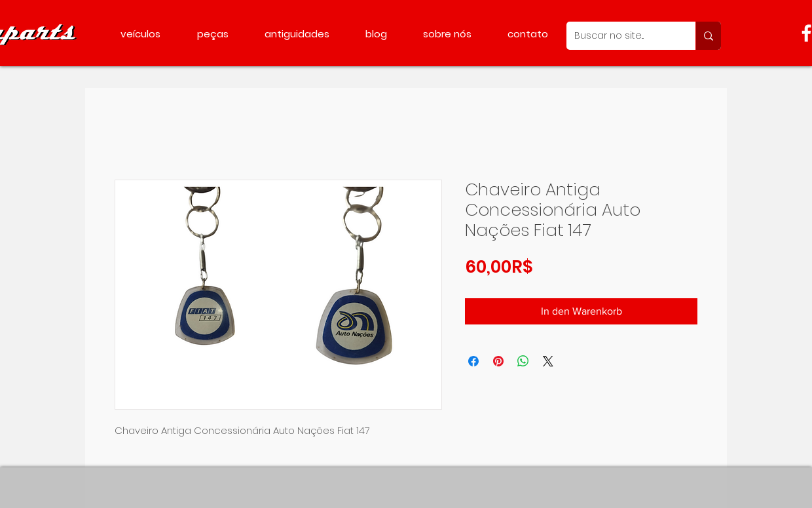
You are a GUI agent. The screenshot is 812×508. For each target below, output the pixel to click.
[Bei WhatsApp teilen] (523, 361)
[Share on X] (548, 361)
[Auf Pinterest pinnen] (498, 361)
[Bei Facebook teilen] (473, 361)
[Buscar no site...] (621, 36)
